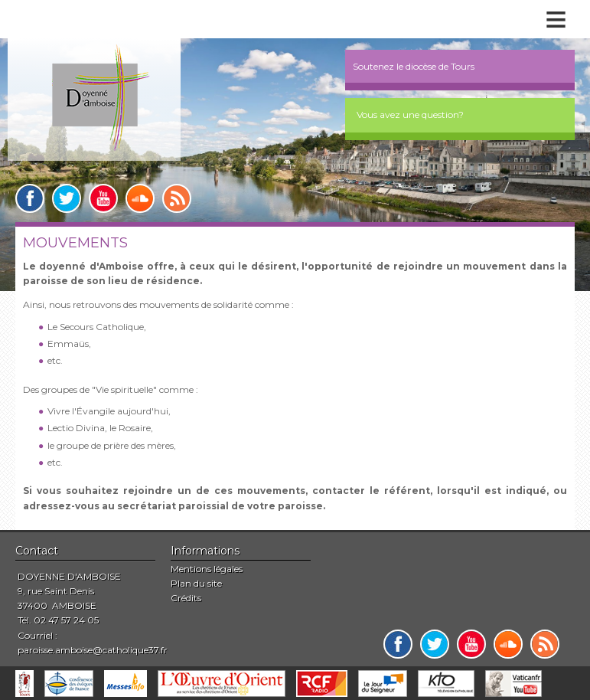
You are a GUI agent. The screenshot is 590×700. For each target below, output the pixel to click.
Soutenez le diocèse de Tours (414, 66)
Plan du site (196, 583)
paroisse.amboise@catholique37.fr (93, 650)
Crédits (186, 598)
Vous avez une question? (410, 114)
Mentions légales (207, 569)
